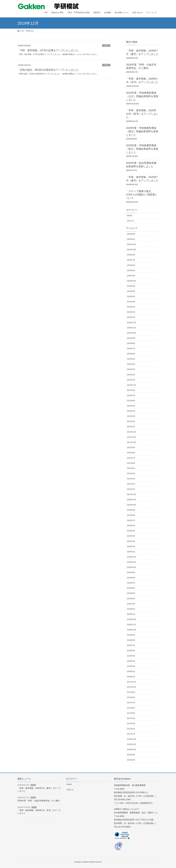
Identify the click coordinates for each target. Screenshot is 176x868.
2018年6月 (131, 651)
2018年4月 (131, 661)
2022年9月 (131, 390)
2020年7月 (131, 520)
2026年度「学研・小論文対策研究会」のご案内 (38, 801)
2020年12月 (132, 494)
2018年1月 (131, 677)
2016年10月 (132, 749)
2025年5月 (131, 270)
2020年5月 (131, 531)
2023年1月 (131, 380)
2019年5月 (131, 593)
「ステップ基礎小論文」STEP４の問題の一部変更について (142, 195)
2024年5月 (131, 296)
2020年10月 (132, 505)
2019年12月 (132, 557)
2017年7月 (131, 703)
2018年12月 (132, 619)
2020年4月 (131, 536)
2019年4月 (131, 599)
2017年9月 (131, 692)
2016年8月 (131, 760)
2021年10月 (132, 442)
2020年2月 (131, 546)
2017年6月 (131, 708)
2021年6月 (131, 463)
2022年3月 (131, 416)
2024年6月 (131, 291)
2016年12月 (132, 739)
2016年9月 (131, 755)
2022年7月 (131, 395)
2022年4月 (131, 411)
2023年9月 (131, 338)
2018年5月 (131, 656)
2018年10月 (132, 630)
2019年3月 (131, 604)
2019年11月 (132, 562)
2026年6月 (131, 234)
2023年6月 (131, 354)
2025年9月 (131, 255)
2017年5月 (131, 713)
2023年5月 (131, 359)
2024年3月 (131, 307)
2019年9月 (131, 572)
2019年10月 (132, 567)
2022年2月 (131, 421)
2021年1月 (131, 489)
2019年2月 (131, 609)
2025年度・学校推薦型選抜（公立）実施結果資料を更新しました (142, 96)
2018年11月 (132, 625)
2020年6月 (131, 526)
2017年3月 (131, 723)
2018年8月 (131, 640)
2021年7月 (131, 458)
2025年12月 (132, 244)
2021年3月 (131, 479)
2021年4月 (131, 473)
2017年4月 (131, 718)
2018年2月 (131, 671)
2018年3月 (131, 666)
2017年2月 (131, 729)
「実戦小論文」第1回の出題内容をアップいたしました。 (49, 70)
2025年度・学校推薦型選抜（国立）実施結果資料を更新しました (142, 131)
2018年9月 (131, 635)
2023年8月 (131, 343)
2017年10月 (132, 687)
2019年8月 (131, 578)
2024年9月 (131, 286)
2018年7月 (131, 645)
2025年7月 (131, 260)
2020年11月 (132, 500)
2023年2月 (131, 375)
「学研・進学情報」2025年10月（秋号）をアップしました (142, 114)
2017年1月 (131, 734)
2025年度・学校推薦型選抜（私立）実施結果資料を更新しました (142, 149)
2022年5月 (131, 406)
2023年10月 (132, 333)
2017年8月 (131, 697)
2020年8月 (131, 515)
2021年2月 (131, 484)
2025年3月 (131, 276)
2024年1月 (131, 317)
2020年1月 (131, 552)
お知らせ (130, 221)
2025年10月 (132, 250)
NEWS (106, 46)
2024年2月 (131, 312)
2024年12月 (132, 281)
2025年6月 (131, 265)
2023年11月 (132, 328)
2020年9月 (131, 510)
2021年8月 (131, 453)
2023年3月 (131, 369)
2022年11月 (132, 385)
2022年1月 (131, 427)
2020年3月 (131, 541)
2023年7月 (131, 349)
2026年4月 (131, 239)
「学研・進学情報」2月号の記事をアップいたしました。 (49, 50)
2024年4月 (131, 302)
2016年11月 (132, 744)
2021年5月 (131, 468)
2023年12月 (132, 323)
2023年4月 (131, 364)
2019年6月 (131, 588)
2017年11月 (132, 682)
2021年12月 (132, 432)
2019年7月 (131, 583)
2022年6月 (131, 401)
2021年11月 (132, 437)
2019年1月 (131, 614)
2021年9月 (131, 447)
